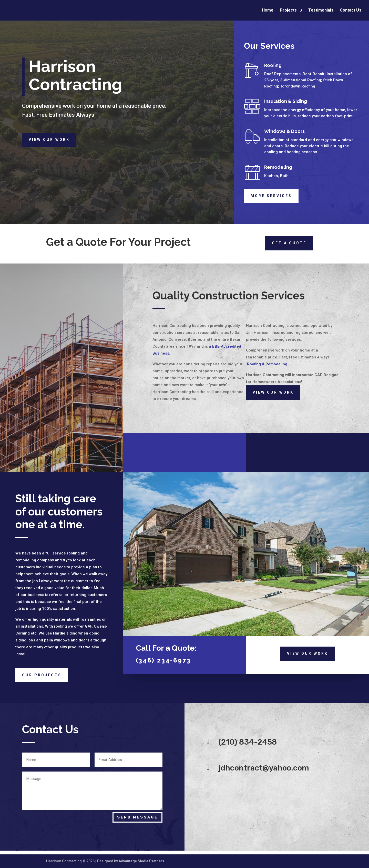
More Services (271, 196)
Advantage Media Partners (141, 861)
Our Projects (42, 675)
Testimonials (321, 11)
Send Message (137, 817)
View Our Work (49, 140)
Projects (288, 11)
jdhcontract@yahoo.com (264, 768)
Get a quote (289, 243)
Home (268, 11)
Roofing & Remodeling (267, 364)
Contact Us (351, 11)
